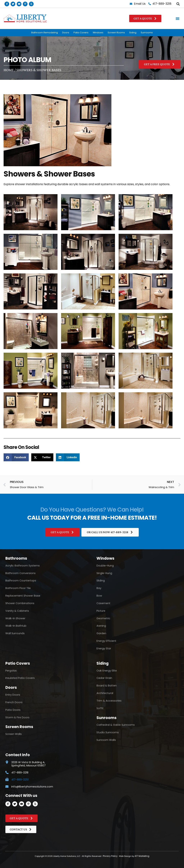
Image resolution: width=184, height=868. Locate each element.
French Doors (14, 702)
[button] (178, 4)
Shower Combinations (20, 603)
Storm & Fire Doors (17, 717)
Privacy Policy (111, 856)
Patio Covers (81, 33)
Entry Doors (13, 695)
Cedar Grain (104, 678)
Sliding (101, 581)
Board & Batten (107, 686)
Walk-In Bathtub (16, 626)
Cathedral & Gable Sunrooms (116, 725)
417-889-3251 (20, 780)
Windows (98, 33)
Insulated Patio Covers (20, 678)
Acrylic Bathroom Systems (23, 566)
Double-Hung (105, 566)
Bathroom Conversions (20, 573)
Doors (66, 33)
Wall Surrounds (15, 633)
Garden (101, 633)
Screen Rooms (116, 33)
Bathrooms (16, 558)
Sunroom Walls (106, 740)
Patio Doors (13, 710)
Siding (133, 33)
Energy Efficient (106, 641)
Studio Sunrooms (108, 733)
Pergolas (11, 671)
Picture (101, 611)
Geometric (103, 618)
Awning (101, 626)
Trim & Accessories (109, 701)
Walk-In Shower (15, 618)
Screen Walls (14, 734)
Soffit (100, 708)
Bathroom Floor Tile (18, 588)
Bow (99, 596)
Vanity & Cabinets (17, 611)
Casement (103, 603)
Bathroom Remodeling (45, 33)
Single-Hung (104, 573)
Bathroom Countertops (21, 581)
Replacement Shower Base (23, 596)
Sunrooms (147, 33)
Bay (99, 588)
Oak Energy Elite (107, 671)
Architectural (105, 693)
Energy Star (104, 648)
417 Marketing (141, 856)
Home (9, 70)
